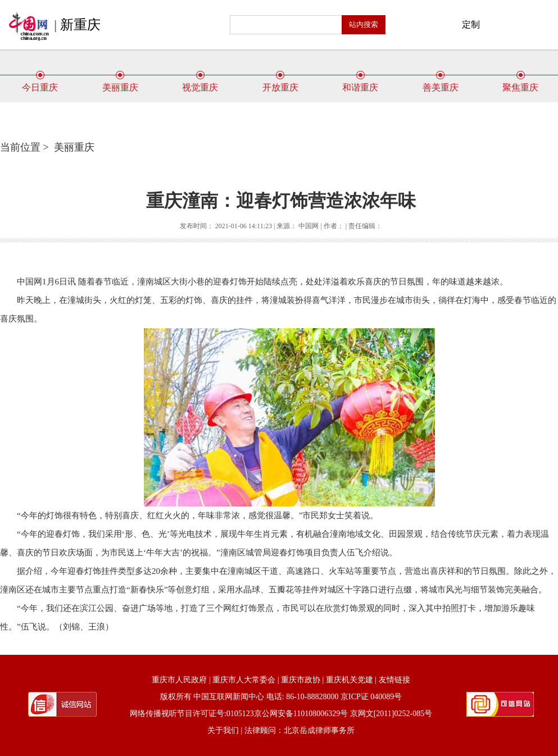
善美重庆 (441, 83)
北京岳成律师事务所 (319, 730)
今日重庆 (40, 83)
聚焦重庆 (520, 83)
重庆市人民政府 (179, 680)
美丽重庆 (120, 83)
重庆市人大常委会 (244, 680)
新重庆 (80, 25)
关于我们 (223, 730)
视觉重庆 (200, 83)
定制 (471, 24)
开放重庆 (280, 83)
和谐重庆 (360, 83)
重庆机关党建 (350, 680)
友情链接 (394, 680)
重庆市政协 (301, 680)
